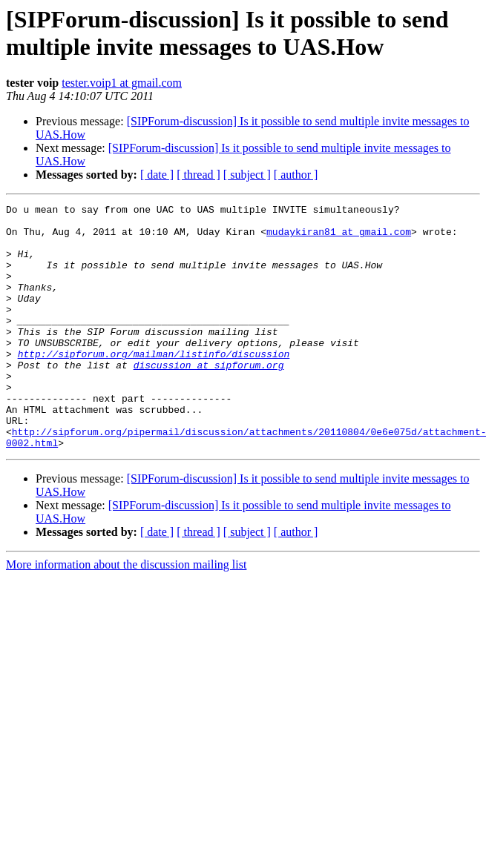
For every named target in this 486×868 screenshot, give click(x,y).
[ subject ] (247, 175)
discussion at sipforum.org (209, 398)
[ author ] (296, 175)
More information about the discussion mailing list (126, 613)
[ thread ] (198, 175)
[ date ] (157, 175)
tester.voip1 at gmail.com (122, 83)
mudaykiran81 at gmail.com (339, 238)
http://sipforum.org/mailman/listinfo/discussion (154, 385)
